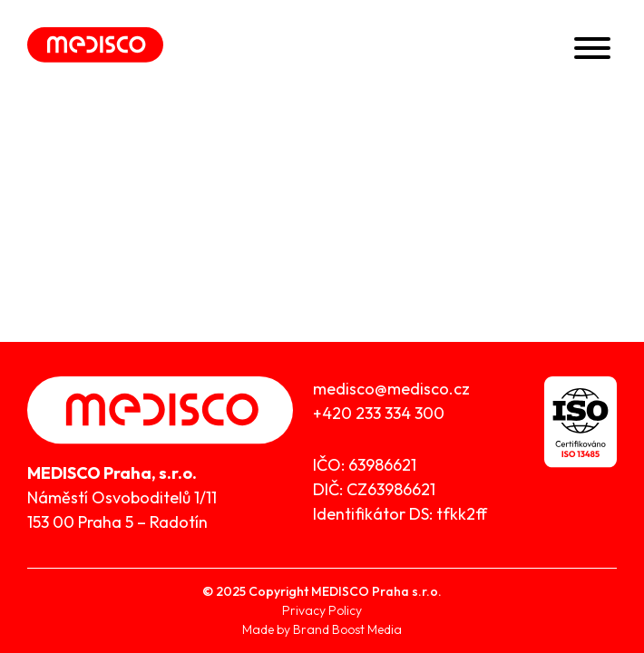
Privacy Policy (322, 610)
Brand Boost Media (347, 629)
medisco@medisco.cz (391, 389)
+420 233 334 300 (379, 413)
